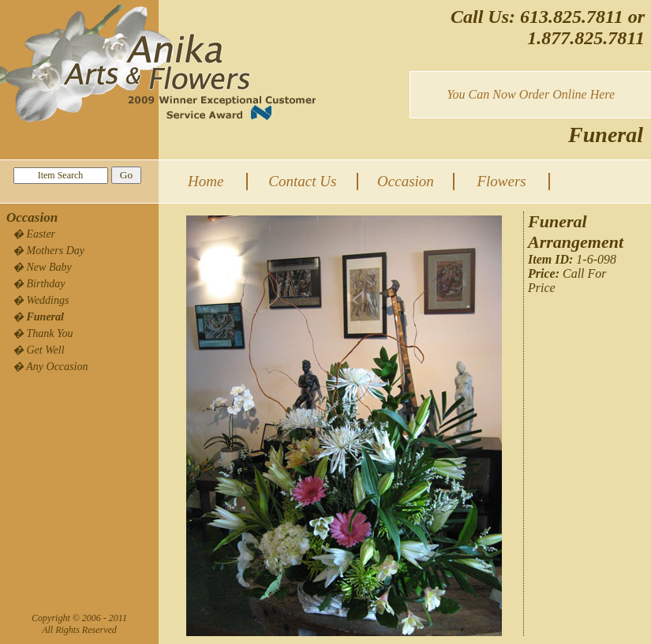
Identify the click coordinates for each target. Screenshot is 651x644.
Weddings (48, 300)
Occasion (406, 181)
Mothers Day (56, 251)
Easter (41, 234)
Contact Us (302, 181)
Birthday (46, 284)
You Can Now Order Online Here (531, 94)
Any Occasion (57, 367)
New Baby (49, 267)
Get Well (46, 350)
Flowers (501, 181)
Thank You (50, 333)
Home (206, 181)
